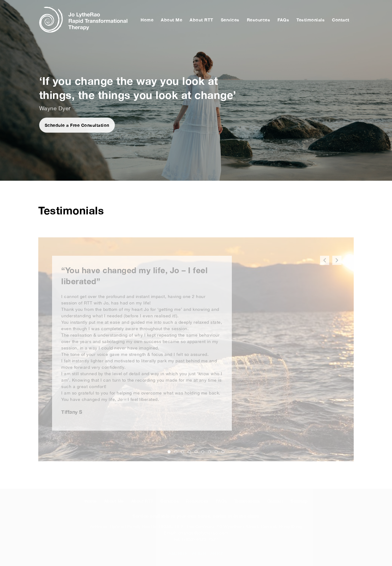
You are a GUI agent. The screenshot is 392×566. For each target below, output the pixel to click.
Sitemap (299, 501)
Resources (259, 20)
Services (230, 20)
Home (147, 20)
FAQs (283, 20)
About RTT (202, 20)
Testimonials (311, 20)
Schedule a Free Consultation (77, 125)
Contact (341, 20)
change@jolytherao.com (203, 533)
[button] (337, 260)
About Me (171, 20)
